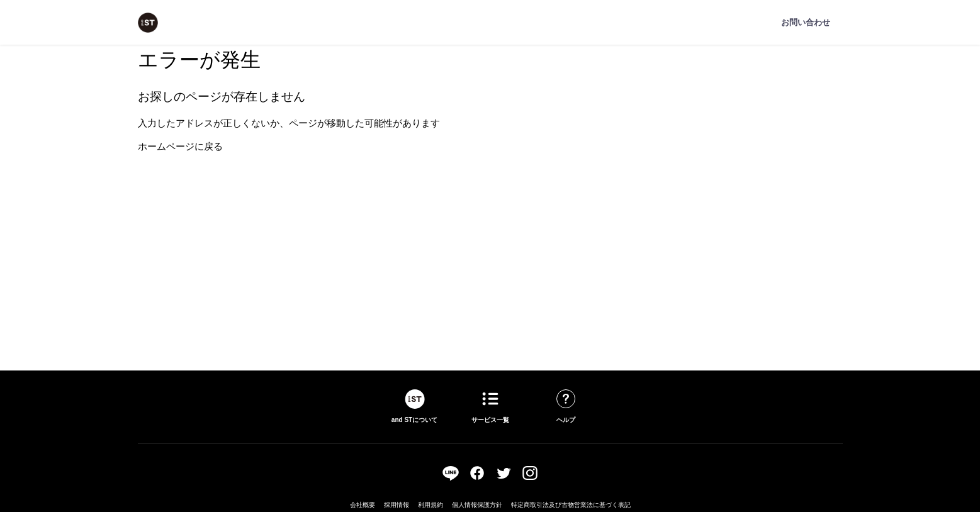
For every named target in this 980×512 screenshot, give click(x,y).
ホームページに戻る (180, 146)
